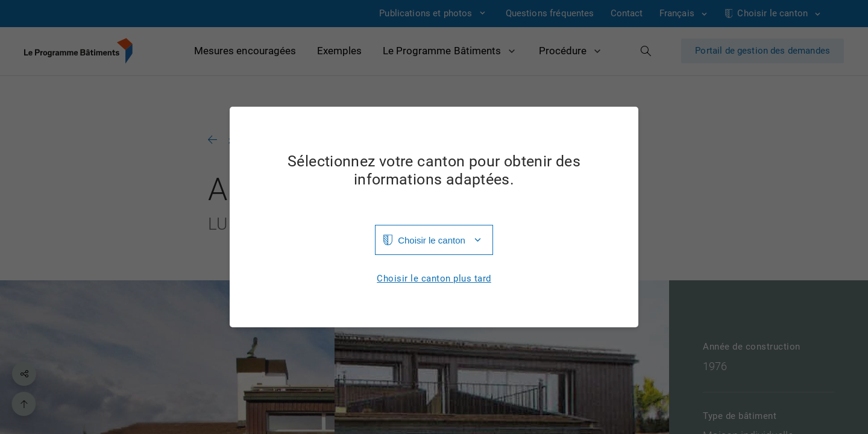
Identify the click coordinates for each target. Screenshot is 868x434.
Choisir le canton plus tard (434, 279)
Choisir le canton (432, 240)
